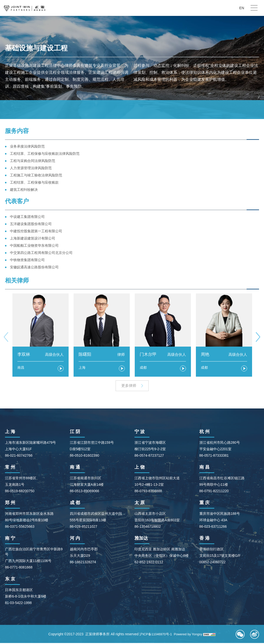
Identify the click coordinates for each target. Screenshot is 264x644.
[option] (41, 335)
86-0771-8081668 (19, 568)
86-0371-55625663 (20, 527)
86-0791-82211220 (214, 492)
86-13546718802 (148, 527)
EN (242, 8)
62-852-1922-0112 (149, 563)
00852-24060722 (213, 563)
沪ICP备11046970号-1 (155, 635)
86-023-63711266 (213, 527)
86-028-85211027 (84, 527)
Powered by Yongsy (189, 635)
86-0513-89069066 (85, 492)
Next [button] (258, 337)
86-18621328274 (83, 563)
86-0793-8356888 (148, 492)
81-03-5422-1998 (18, 604)
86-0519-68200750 (20, 492)
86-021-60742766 (19, 456)
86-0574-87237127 (149, 456)
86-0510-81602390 (85, 456)
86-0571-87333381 (214, 456)
